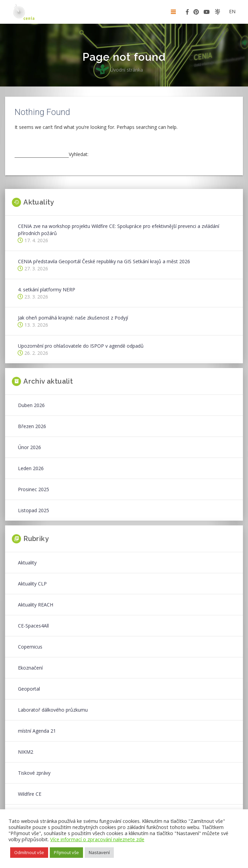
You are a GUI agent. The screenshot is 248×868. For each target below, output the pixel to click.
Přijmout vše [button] (66, 852)
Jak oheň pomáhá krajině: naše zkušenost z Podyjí (73, 318)
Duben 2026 (31, 405)
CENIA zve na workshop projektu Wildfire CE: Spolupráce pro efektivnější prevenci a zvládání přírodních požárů (119, 230)
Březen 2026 (32, 426)
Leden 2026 (31, 468)
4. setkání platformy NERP (47, 290)
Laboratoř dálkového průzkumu (53, 710)
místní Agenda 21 (37, 731)
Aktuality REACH (36, 605)
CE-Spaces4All (33, 626)
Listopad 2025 (34, 510)
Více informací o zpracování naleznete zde (97, 839)
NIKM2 (26, 752)
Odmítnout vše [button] (29, 852)
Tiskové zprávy (34, 773)
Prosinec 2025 (34, 489)
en (232, 11)
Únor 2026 (29, 447)
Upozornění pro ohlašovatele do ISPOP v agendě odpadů (81, 346)
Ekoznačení (30, 668)
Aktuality (27, 563)
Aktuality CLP (32, 584)
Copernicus (30, 647)
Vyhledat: (79, 154)
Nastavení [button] (99, 852)
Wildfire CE (30, 794)
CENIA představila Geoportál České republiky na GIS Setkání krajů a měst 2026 (104, 261)
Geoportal (29, 689)
